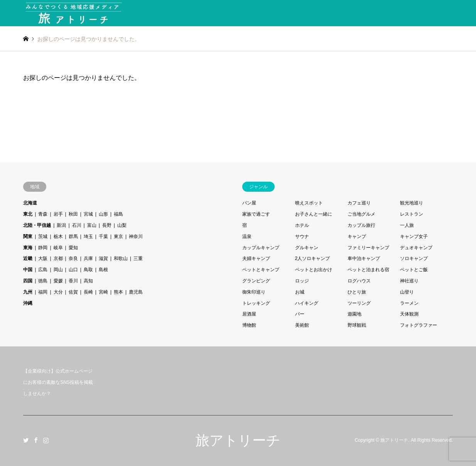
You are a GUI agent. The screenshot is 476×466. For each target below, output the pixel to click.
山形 (103, 214)
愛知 (73, 248)
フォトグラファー (419, 325)
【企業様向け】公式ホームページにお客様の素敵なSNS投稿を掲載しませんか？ (58, 382)
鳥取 (88, 270)
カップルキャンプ (261, 248)
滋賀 (103, 258)
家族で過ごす (256, 214)
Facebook (36, 440)
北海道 (30, 203)
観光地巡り (412, 203)
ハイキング (307, 303)
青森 (43, 214)
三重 (138, 258)
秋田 (73, 214)
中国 (28, 270)
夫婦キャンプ (256, 258)
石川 (77, 225)
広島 (43, 270)
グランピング (256, 281)
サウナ (302, 236)
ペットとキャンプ (261, 270)
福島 (118, 214)
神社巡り (409, 281)
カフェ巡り (359, 203)
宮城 (88, 214)
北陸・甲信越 (37, 225)
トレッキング (256, 303)
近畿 (28, 258)
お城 (300, 292)
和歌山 (121, 258)
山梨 (122, 225)
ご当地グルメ (361, 214)
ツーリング (359, 303)
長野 (107, 225)
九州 (28, 292)
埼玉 (88, 236)
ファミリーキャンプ (368, 248)
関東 (28, 236)
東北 (28, 214)
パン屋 (249, 203)
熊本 (118, 292)
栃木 (58, 236)
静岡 (43, 248)
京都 (58, 258)
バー (300, 314)
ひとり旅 (357, 292)
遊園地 (354, 314)
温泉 (247, 236)
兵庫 (88, 258)
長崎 (88, 292)
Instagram (46, 440)
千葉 (103, 236)
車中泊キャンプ (364, 258)
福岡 (43, 292)
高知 (88, 281)
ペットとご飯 (414, 270)
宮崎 (103, 292)
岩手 (58, 214)
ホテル (302, 225)
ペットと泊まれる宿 (368, 270)
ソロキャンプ (414, 258)
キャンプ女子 (414, 236)
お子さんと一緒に (314, 214)
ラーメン (409, 303)
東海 (28, 248)
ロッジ (302, 281)
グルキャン (307, 248)
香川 (73, 281)
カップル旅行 (361, 225)
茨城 (43, 236)
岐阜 (58, 248)
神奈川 (136, 236)
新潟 (61, 225)
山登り (407, 292)
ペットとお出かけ (314, 270)
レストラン (412, 214)
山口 (73, 270)
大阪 (43, 258)
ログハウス (359, 281)
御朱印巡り (254, 292)
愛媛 (58, 281)
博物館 (249, 325)
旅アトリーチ (238, 440)
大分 (58, 292)
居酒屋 (249, 314)
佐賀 (73, 292)
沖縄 (28, 303)
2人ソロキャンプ (313, 258)
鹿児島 (136, 292)
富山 (92, 225)
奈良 (73, 258)
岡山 (58, 270)
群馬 (73, 236)
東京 (118, 236)
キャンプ (357, 236)
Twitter (26, 440)
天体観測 (409, 314)
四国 (28, 281)
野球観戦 (357, 325)
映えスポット (309, 203)
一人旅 (407, 225)
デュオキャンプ (416, 248)
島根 (103, 270)
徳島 (43, 281)
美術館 (302, 325)
